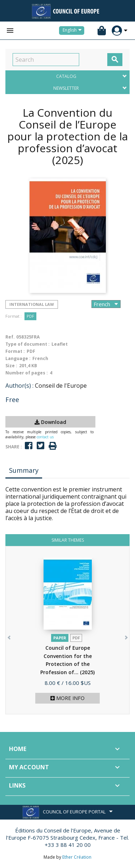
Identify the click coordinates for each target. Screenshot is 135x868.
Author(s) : (19, 386)
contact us (45, 437)
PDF (30, 316)
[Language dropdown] (73, 31)
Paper (60, 638)
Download (50, 422)
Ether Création (77, 857)
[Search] (46, 60)
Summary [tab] (24, 470)
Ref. (10, 337)
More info (67, 698)
